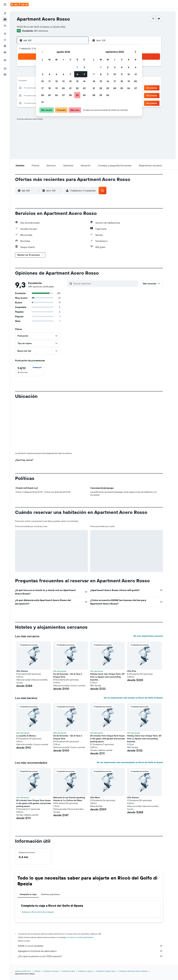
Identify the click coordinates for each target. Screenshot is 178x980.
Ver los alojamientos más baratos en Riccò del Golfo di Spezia (138, 698)
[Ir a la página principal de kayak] (19, 4)
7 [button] (70, 74)
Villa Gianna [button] (27, 671)
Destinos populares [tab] (55, 894)
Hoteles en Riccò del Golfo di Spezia (43, 912)
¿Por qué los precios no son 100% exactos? (96, 956)
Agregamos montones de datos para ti (96, 951)
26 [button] (56, 95)
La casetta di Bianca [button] (31, 736)
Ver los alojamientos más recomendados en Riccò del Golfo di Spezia (135, 762)
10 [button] (43, 81)
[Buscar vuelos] (5, 13)
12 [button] (56, 81)
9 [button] (84, 74)
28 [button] (70, 95)
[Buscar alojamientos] (5, 19)
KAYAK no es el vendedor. (96, 946)
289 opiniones (46, 31)
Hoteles (42, 971)
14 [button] (70, 81)
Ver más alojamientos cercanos (153, 636)
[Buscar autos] (5, 26)
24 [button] (42, 95)
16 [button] (84, 81)
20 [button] (63, 88)
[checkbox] (35, 370)
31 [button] (43, 102)
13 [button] (63, 81)
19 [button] (56, 88)
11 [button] (49, 81)
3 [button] (43, 74)
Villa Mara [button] (100, 797)
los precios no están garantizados (85, 937)
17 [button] (42, 88)
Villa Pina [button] (137, 671)
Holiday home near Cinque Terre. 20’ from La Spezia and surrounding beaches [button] (112, 677)
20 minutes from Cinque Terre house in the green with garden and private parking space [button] (113, 739)
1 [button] (77, 67)
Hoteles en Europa (56, 971)
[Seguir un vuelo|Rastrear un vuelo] (5, 40)
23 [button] (84, 88)
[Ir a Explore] (5, 34)
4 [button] (50, 74)
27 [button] (63, 95)
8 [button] (77, 74)
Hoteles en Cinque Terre (111, 971)
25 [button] (49, 95)
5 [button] (56, 74)
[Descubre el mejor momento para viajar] (5, 46)
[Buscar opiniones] (110, 283)
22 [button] (77, 88)
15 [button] (77, 81)
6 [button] (63, 74)
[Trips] (5, 60)
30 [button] (84, 95)
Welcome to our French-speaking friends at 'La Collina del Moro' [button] (74, 799)
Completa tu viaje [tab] (33, 894)
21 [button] (70, 88)
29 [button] (77, 95)
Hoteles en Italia (73, 971)
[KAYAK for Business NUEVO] (5, 52)
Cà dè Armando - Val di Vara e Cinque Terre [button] (73, 675)
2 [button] (84, 67)
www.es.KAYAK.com (28, 971)
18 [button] (50, 88)
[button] (5, 4)
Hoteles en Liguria (90, 971)
